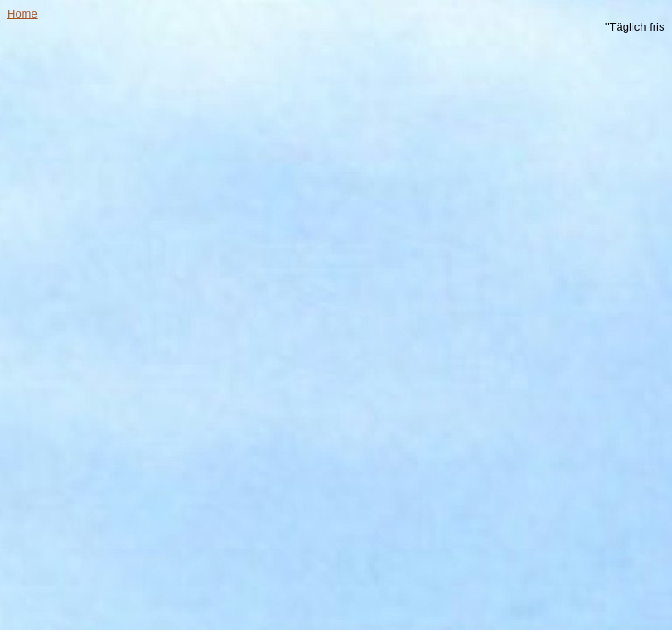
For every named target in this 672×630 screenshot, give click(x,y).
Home (22, 14)
